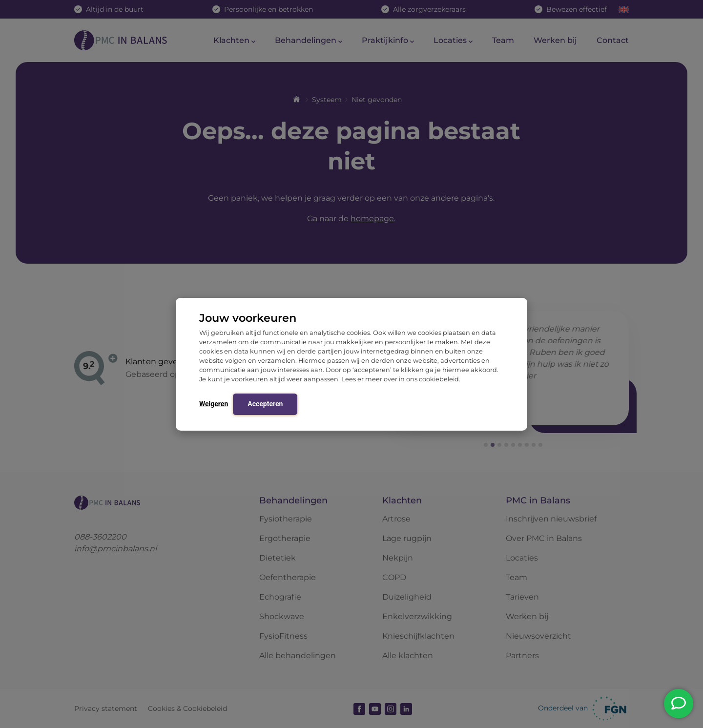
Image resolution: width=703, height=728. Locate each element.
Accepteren (265, 404)
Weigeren (214, 404)
